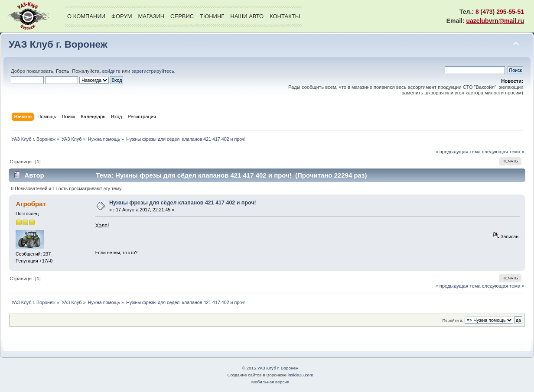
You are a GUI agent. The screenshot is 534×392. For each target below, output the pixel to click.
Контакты (285, 16)
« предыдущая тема (458, 152)
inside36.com (301, 375)
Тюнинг (212, 16)
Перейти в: (453, 320)
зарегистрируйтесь (153, 71)
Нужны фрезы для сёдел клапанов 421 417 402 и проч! (183, 203)
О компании (86, 16)
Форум (122, 16)
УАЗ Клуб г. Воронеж (58, 44)
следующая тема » (503, 152)
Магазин (151, 16)
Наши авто (247, 16)
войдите (111, 71)
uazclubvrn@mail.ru (495, 21)
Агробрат (31, 204)
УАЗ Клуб (28, 16)
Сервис (182, 16)
